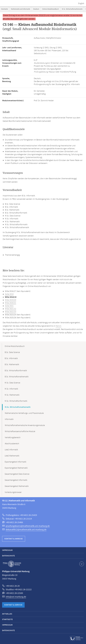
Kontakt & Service (13, 605)
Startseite (4, 9)
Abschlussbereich (12, 444)
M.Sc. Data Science (12, 383)
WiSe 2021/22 (11, 309)
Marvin (58, 326)
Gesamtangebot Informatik (16, 480)
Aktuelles (7, 614)
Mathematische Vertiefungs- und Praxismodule (24, 413)
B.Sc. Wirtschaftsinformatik (16, 371)
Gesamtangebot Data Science (17, 474)
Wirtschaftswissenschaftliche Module (20, 431)
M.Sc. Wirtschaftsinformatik (16, 401)
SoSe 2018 (9, 294)
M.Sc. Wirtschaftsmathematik (72, 9)
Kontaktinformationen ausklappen (81, 564)
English (81, 3)
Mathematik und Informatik (20, 9)
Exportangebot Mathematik (16, 468)
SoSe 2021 (9, 306)
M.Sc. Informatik (11, 389)
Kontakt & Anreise (14, 539)
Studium (36, 9)
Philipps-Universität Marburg (12, 564)
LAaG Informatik (11, 450)
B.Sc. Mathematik (12, 365)
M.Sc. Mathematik (12, 395)
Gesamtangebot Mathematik (17, 486)
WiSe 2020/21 (11, 303)
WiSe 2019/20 (11, 300)
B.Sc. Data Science (12, 352)
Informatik (9, 419)
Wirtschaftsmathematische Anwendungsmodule (25, 425)
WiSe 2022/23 (11, 312)
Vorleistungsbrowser (13, 492)
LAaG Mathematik (12, 456)
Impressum (7, 550)
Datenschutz (9, 556)
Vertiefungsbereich (13, 438)
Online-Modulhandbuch (51, 9)
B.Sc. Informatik (11, 358)
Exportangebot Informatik (15, 462)
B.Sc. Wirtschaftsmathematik (17, 377)
